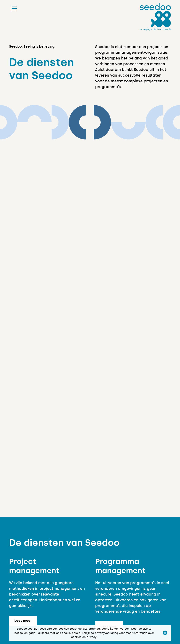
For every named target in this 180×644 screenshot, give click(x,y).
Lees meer (23, 621)
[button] (165, 633)
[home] (156, 17)
